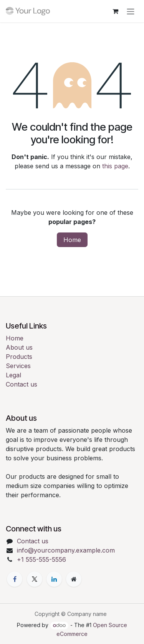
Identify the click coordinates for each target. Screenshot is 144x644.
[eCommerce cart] (115, 11)
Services (18, 366)
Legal (13, 375)
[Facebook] (15, 579)
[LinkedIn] (54, 579)
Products (19, 357)
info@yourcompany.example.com (66, 550)
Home (72, 240)
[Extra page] (74, 579)
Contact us (22, 384)
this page (115, 166)
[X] (35, 579)
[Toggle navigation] (131, 11)
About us (19, 347)
